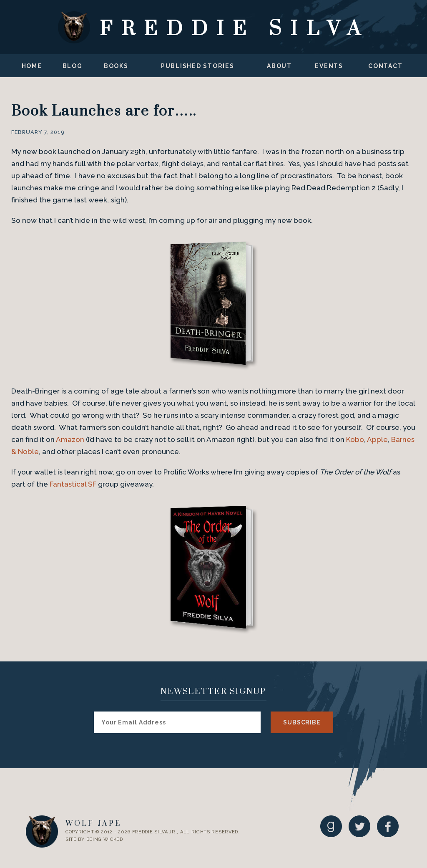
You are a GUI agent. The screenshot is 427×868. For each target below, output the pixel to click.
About (279, 66)
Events (329, 66)
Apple (377, 439)
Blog (73, 66)
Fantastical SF (73, 484)
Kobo (355, 439)
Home (32, 66)
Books (116, 66)
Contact (385, 66)
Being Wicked (105, 839)
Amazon (70, 439)
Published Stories (198, 66)
